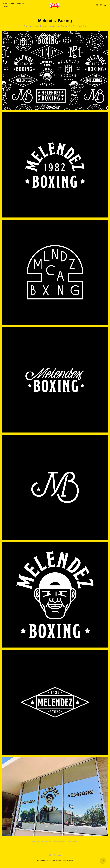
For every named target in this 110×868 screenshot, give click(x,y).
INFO (5, 4)
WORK (12, 4)
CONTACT (21, 4)
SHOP (6, 6)
